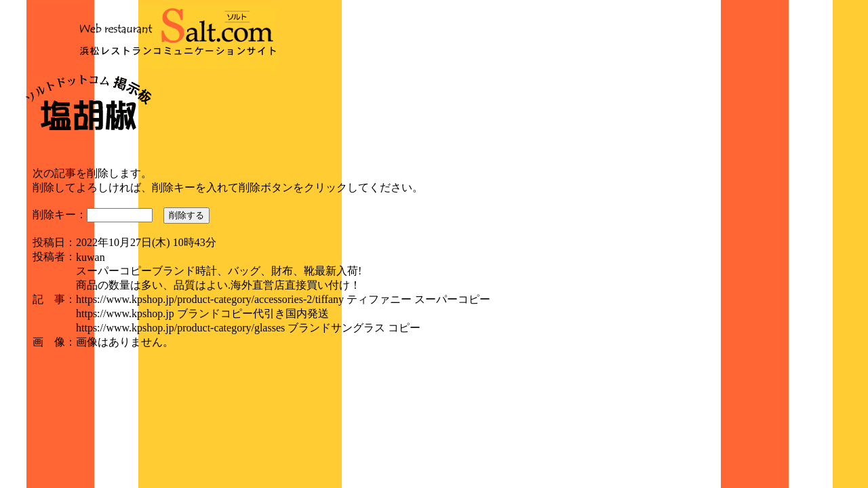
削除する (186, 215)
